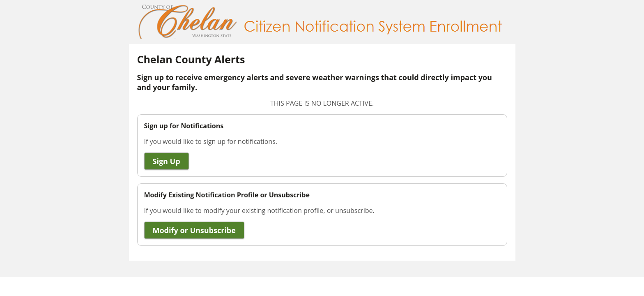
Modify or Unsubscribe (194, 230)
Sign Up (167, 161)
